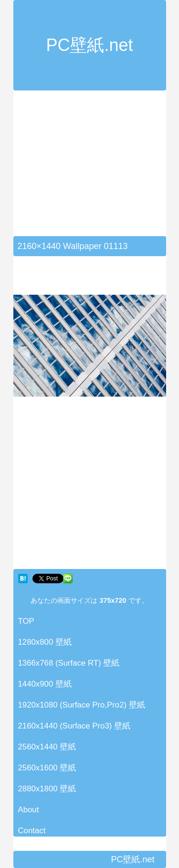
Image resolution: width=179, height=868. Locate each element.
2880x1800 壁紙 (47, 789)
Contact (32, 831)
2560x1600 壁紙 (47, 768)
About (29, 810)
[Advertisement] (94, 169)
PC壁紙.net (89, 45)
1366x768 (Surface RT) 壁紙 (69, 663)
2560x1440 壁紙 (47, 747)
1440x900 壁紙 (45, 684)
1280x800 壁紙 (45, 642)
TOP (26, 621)
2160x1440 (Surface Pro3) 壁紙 (74, 726)
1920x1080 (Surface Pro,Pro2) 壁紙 (82, 705)
